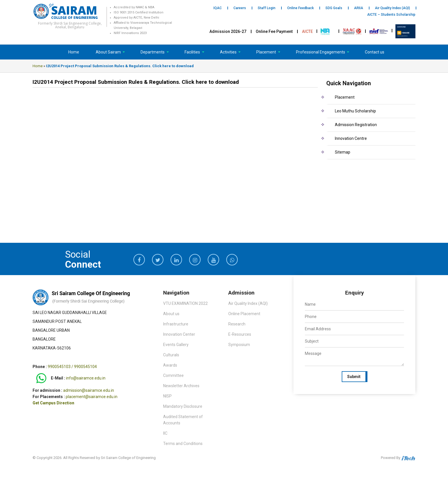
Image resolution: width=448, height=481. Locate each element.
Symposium (239, 345)
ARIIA (359, 8)
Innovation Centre (351, 138)
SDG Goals (334, 8)
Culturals (171, 355)
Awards (170, 365)
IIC (165, 433)
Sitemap (343, 152)
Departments (153, 52)
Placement (267, 52)
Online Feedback (300, 8)
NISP (167, 396)
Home (74, 52)
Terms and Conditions (183, 444)
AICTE (307, 31)
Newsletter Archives (181, 386)
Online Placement (244, 314)
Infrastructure (176, 324)
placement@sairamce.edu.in (92, 397)
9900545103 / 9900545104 (72, 367)
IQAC (218, 8)
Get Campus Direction (53, 403)
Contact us (375, 52)
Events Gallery (176, 345)
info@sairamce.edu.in (86, 378)
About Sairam (108, 52)
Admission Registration (356, 125)
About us (171, 314)
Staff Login (267, 8)
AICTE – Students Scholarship (391, 15)
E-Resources (240, 334)
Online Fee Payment (274, 31)
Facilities (193, 52)
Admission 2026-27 (228, 31)
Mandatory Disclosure (183, 406)
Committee (173, 375)
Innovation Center (179, 334)
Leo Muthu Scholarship (355, 111)
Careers (240, 8)
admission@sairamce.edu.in (89, 390)
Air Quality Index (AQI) (392, 8)
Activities (229, 52)
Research (237, 324)
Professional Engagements (321, 52)
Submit (354, 377)
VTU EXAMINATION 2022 (185, 303)
